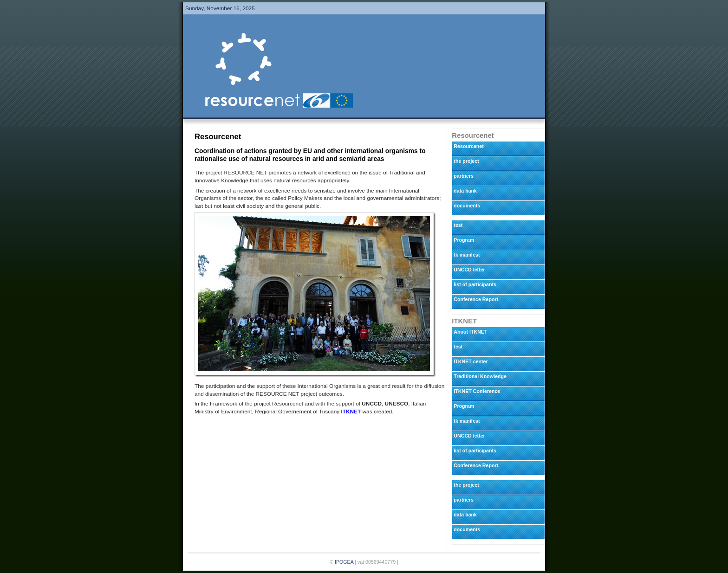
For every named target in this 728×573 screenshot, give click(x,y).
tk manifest (467, 255)
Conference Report (476, 299)
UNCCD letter (469, 270)
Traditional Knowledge (480, 376)
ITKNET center (471, 361)
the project (466, 161)
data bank (465, 191)
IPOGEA (344, 562)
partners (464, 176)
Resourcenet (468, 146)
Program (464, 240)
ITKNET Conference (477, 391)
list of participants (475, 284)
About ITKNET (470, 332)
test (458, 225)
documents (467, 206)
